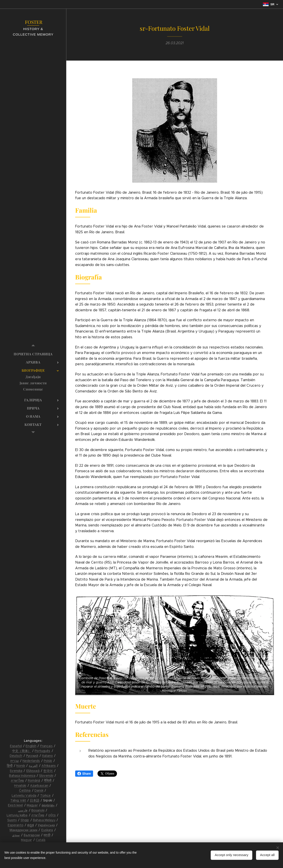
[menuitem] (33, 354)
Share (84, 774)
